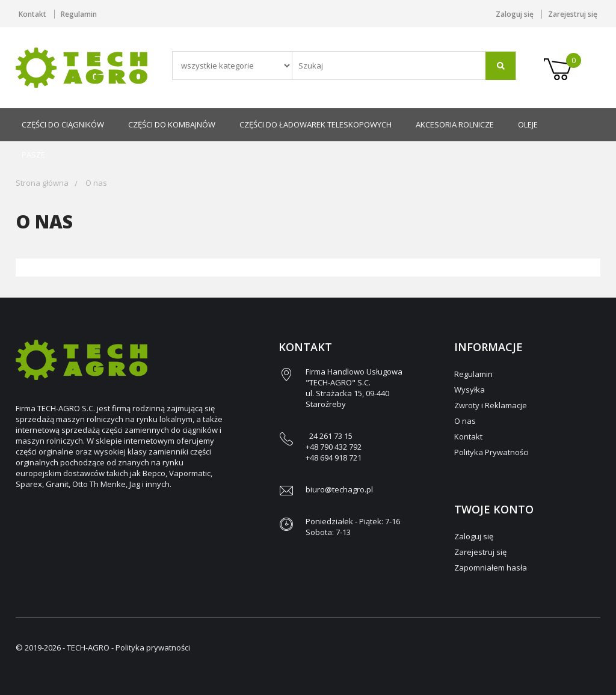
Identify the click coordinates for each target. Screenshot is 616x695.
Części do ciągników (63, 124)
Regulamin (79, 14)
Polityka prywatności (153, 648)
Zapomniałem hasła (491, 568)
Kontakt (32, 14)
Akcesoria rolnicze (455, 124)
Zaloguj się (515, 14)
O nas (96, 183)
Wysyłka (470, 390)
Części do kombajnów (172, 124)
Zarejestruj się (573, 14)
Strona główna (42, 183)
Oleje (528, 124)
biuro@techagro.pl (339, 489)
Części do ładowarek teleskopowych (316, 124)
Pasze (33, 155)
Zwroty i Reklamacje (491, 405)
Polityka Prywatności (491, 452)
